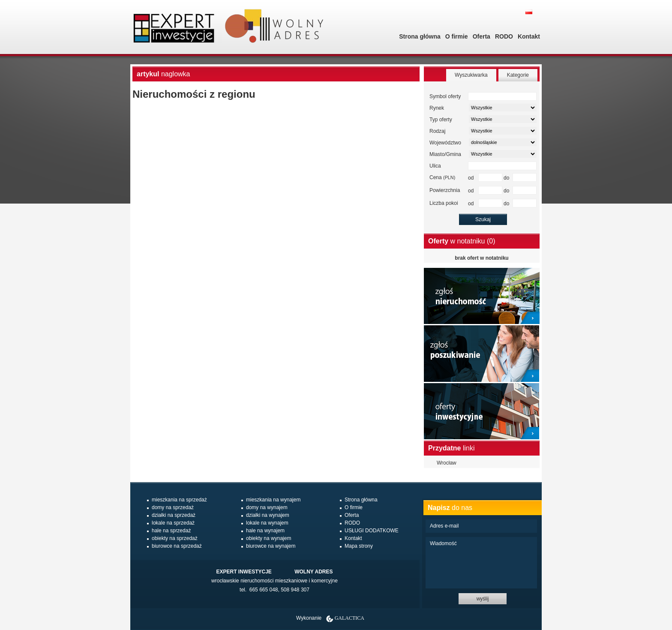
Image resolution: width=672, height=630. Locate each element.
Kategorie (518, 75)
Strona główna (420, 36)
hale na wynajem (265, 531)
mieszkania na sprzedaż (179, 500)
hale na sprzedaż (171, 531)
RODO (504, 36)
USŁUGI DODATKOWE (372, 531)
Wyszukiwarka (471, 75)
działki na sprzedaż (174, 515)
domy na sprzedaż (173, 507)
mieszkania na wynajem (273, 500)
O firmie (457, 36)
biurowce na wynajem (271, 546)
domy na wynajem (267, 507)
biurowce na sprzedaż (177, 546)
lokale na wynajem (267, 523)
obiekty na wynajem (268, 538)
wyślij (483, 599)
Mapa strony (359, 546)
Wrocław (447, 463)
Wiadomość (481, 563)
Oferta (481, 36)
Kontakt (529, 36)
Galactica (349, 618)
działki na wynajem (268, 515)
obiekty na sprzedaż (175, 538)
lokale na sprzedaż (173, 523)
